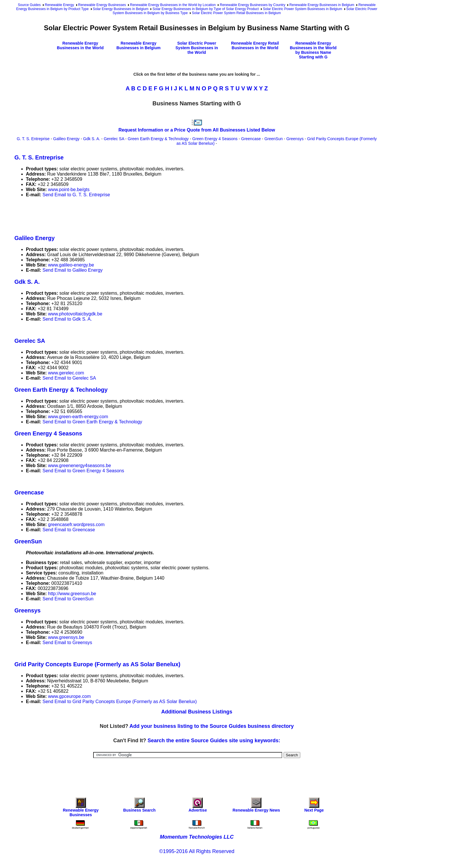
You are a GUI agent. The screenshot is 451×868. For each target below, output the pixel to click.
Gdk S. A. (92, 139)
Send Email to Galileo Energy (73, 270)
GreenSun (274, 139)
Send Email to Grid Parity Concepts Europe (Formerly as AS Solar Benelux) (120, 702)
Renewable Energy (59, 5)
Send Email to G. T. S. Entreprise (76, 195)
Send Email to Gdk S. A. (67, 319)
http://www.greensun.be (72, 594)
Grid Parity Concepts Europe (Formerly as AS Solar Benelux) (97, 664)
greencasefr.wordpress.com (76, 525)
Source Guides (29, 5)
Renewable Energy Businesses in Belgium (322, 5)
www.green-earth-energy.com (78, 417)
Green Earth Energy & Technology (158, 139)
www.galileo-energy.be (71, 265)
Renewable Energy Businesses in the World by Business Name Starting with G (313, 50)
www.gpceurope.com (69, 696)
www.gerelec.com (66, 373)
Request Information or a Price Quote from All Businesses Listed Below (197, 130)
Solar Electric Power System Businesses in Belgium (302, 9)
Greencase (251, 139)
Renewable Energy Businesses (102, 5)
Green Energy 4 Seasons (215, 139)
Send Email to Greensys (67, 643)
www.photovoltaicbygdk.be (75, 314)
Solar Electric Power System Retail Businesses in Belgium (236, 13)
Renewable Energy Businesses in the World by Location (173, 5)
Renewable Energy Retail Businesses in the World (255, 45)
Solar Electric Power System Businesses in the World (197, 48)
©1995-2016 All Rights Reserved (197, 851)
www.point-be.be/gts (69, 190)
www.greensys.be (66, 637)
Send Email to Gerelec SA (69, 378)
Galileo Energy (66, 139)
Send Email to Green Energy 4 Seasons (83, 471)
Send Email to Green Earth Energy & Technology (92, 422)
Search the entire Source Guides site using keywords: (214, 741)
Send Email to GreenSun (68, 599)
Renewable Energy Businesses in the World (80, 45)
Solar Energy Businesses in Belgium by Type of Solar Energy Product (206, 9)
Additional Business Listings (197, 712)
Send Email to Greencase (69, 530)
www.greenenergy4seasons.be (80, 466)
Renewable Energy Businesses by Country (252, 5)
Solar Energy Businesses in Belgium (121, 9)
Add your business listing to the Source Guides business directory (212, 726)
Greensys (295, 139)
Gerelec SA (114, 139)
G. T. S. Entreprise (33, 139)
